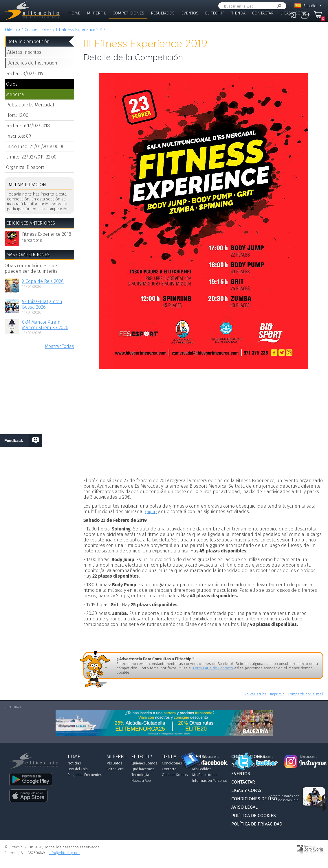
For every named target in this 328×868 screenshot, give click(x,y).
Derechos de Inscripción (32, 63)
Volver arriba (255, 694)
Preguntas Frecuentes (85, 775)
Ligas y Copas (294, 13)
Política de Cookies (254, 816)
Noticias (74, 763)
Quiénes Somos (144, 763)
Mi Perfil (96, 13)
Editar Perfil (115, 769)
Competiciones (128, 13)
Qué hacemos (143, 769)
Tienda (238, 13)
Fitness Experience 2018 (47, 234)
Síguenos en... (211, 757)
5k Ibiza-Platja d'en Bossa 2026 (42, 304)
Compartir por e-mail (306, 694)
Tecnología (140, 775)
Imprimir (277, 694)
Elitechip (215, 13)
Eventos (190, 13)
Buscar (278, 6)
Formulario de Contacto (213, 668)
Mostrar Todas (59, 346)
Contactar (263, 13)
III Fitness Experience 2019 (80, 30)
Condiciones (172, 763)
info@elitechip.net (64, 853)
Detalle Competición (29, 42)
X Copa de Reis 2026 (43, 281)
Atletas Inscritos (24, 52)
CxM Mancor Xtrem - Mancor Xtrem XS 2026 (45, 325)
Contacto (169, 769)
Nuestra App (141, 781)
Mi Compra (319, 17)
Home (74, 13)
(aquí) (151, 512)
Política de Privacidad (257, 824)
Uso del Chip (78, 769)
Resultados (163, 13)
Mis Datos (114, 763)
